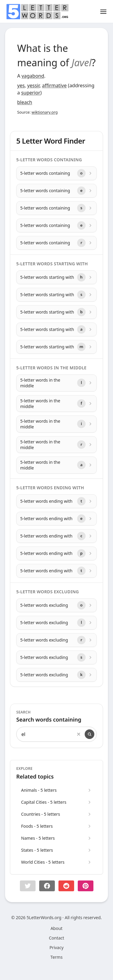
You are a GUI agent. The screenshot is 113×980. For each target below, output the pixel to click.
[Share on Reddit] (66, 886)
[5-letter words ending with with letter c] (56, 536)
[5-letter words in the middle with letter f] (56, 404)
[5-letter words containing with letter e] (56, 191)
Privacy (56, 947)
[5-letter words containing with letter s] (56, 208)
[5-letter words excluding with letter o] (56, 605)
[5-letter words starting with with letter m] (56, 347)
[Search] (89, 734)
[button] (28, 886)
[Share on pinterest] (86, 886)
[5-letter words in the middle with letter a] (56, 465)
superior (31, 93)
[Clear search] (79, 734)
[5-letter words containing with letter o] (56, 173)
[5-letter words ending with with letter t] (56, 501)
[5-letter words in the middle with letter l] (56, 383)
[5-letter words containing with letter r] (56, 243)
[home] (37, 12)
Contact (56, 938)
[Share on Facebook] (47, 886)
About (57, 928)
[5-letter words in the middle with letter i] (56, 424)
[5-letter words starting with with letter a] (56, 329)
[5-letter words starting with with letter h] (56, 277)
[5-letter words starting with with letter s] (56, 295)
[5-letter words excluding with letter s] (56, 657)
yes (21, 85)
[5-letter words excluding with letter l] (56, 623)
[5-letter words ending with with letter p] (56, 553)
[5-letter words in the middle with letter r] (56, 445)
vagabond (33, 76)
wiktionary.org (45, 112)
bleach (25, 102)
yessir (33, 85)
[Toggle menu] (103, 11)
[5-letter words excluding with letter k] (56, 675)
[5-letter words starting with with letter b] (56, 312)
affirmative (54, 85)
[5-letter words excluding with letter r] (56, 640)
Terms (56, 957)
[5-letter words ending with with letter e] (56, 519)
